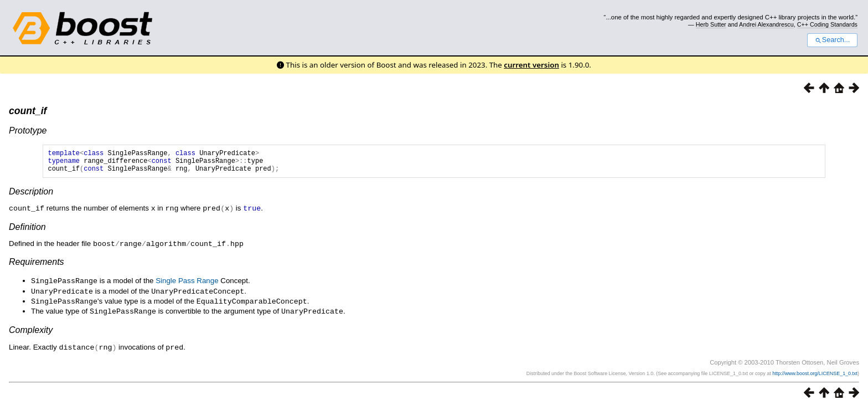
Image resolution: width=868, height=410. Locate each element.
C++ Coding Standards (827, 24)
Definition (27, 231)
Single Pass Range (187, 285)
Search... (832, 40)
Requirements (37, 266)
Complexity (31, 332)
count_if (28, 111)
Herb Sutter (711, 24)
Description (31, 196)
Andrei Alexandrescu (766, 24)
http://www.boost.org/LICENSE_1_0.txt (815, 375)
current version (531, 65)
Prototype (28, 130)
